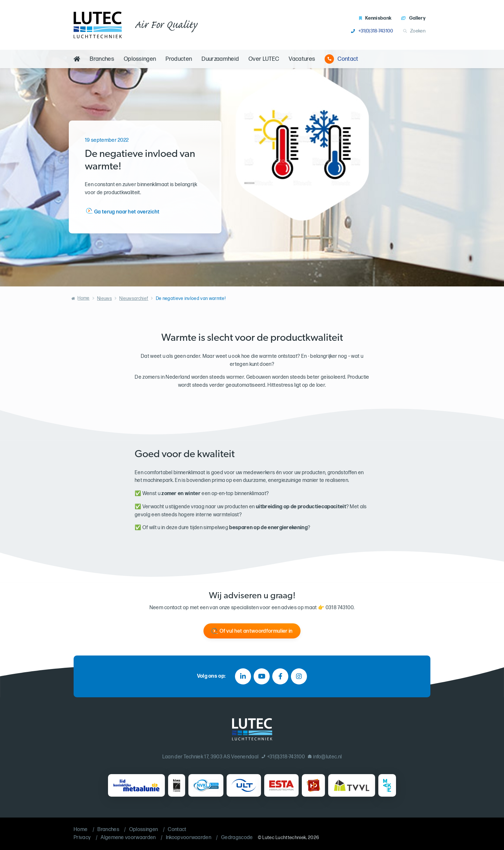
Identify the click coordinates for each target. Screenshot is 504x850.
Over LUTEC (264, 59)
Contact (341, 59)
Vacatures (302, 59)
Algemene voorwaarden (128, 838)
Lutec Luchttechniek (284, 838)
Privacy (82, 838)
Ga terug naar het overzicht (127, 212)
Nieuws (104, 298)
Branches (102, 59)
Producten (179, 59)
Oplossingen (140, 59)
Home (83, 298)
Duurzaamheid (220, 59)
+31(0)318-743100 (372, 31)
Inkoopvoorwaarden (189, 838)
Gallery (413, 18)
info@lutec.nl (325, 757)
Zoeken (414, 31)
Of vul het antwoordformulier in (256, 631)
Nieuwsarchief (134, 298)
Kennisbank (375, 18)
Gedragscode (237, 838)
